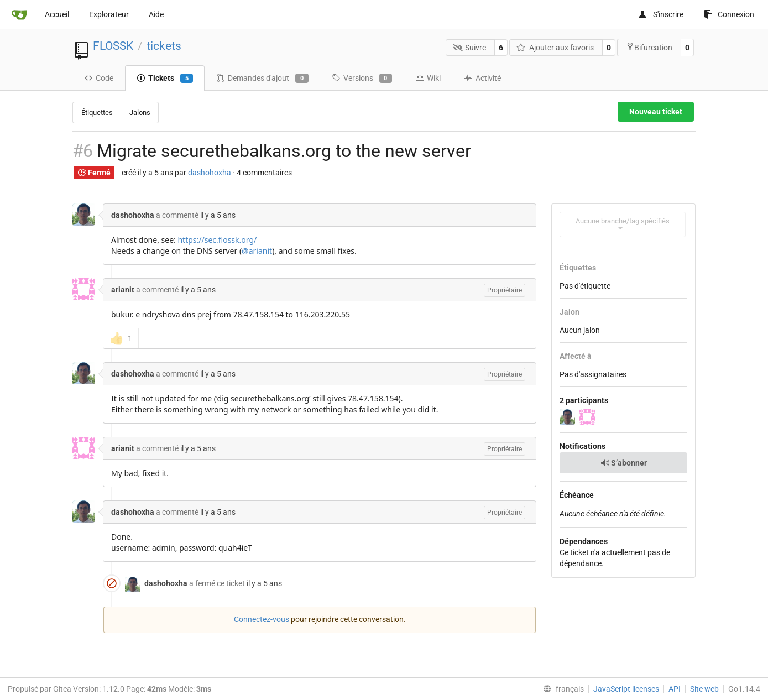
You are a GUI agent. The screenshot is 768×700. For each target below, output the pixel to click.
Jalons (140, 113)
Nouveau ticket (656, 112)
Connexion (729, 14)
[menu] (561, 689)
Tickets (165, 79)
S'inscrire (661, 14)
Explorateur (109, 14)
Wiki (428, 78)
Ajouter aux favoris (555, 48)
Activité (482, 78)
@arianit (257, 251)
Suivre (470, 48)
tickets (164, 46)
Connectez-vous (262, 619)
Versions (362, 79)
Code (99, 78)
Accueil (57, 14)
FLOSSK (113, 46)
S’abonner (624, 463)
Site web (704, 689)
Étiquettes (97, 113)
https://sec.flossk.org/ (217, 240)
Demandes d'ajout (262, 79)
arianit (123, 290)
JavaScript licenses (626, 689)
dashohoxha (210, 173)
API (675, 689)
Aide (156, 14)
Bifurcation (649, 47)
